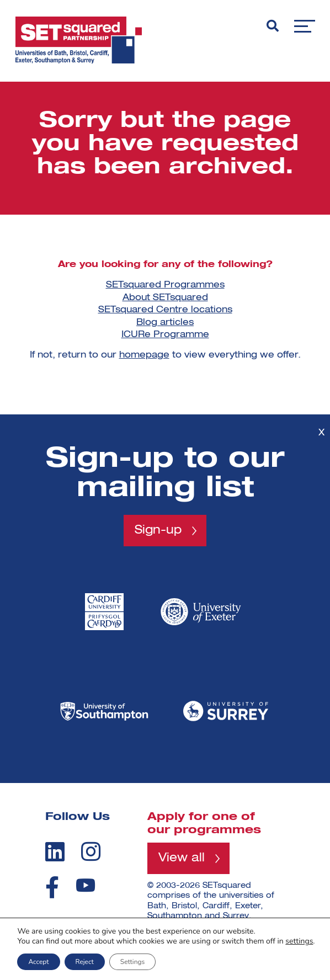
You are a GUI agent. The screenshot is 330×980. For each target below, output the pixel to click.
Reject (85, 962)
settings (299, 941)
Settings (132, 962)
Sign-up (158, 530)
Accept (38, 962)
